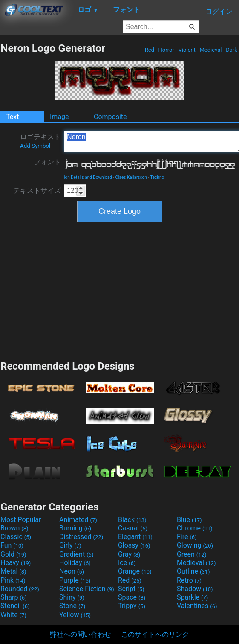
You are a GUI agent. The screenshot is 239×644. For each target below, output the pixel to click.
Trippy (132, 606)
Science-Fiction (87, 589)
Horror (166, 50)
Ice (127, 563)
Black (132, 520)
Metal (13, 571)
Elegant (135, 537)
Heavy (16, 563)
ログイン (219, 11)
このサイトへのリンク (155, 634)
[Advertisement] (120, 290)
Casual (133, 528)
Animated (78, 520)
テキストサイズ (37, 191)
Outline (193, 571)
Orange (135, 571)
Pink (13, 580)
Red (149, 50)
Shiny (72, 597)
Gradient (76, 554)
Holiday (75, 563)
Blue (189, 520)
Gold (13, 554)
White (13, 615)
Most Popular (21, 520)
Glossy (134, 545)
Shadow (195, 589)
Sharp (14, 597)
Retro (189, 580)
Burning (75, 528)
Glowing (195, 545)
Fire (187, 537)
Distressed (81, 537)
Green (192, 554)
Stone (72, 606)
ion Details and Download (88, 177)
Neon (72, 571)
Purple (75, 580)
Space (132, 597)
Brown (14, 528)
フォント (47, 162)
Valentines (197, 606)
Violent (187, 50)
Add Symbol (35, 146)
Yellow (75, 615)
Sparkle (192, 597)
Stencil (15, 606)
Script (131, 589)
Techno (157, 177)
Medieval (210, 50)
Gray (129, 554)
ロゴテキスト (40, 141)
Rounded (20, 589)
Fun (12, 545)
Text (12, 117)
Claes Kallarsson (131, 177)
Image (59, 117)
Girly (70, 545)
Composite (110, 117)
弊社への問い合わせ (81, 634)
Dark (232, 50)
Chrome (195, 528)
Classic (16, 537)
